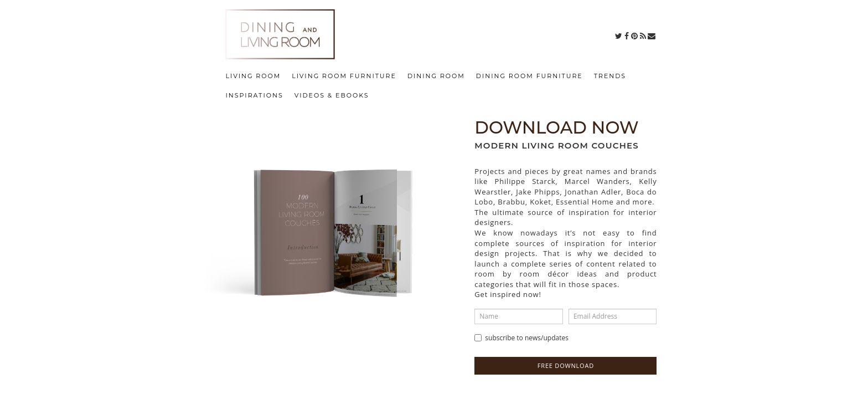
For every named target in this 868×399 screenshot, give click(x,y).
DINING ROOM (436, 76)
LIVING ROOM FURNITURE (344, 76)
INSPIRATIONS (255, 95)
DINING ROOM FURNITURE (529, 76)
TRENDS (610, 76)
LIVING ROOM (254, 76)
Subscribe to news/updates (521, 338)
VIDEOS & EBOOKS (332, 95)
